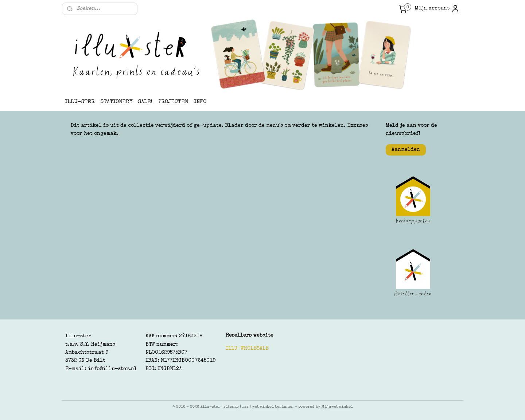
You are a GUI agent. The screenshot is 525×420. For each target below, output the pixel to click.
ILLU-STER (80, 102)
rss (245, 407)
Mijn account (437, 9)
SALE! (145, 102)
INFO (200, 102)
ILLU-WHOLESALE (247, 349)
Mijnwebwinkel (337, 407)
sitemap (231, 407)
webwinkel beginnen (273, 407)
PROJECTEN (173, 102)
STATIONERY (116, 102)
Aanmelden (406, 150)
